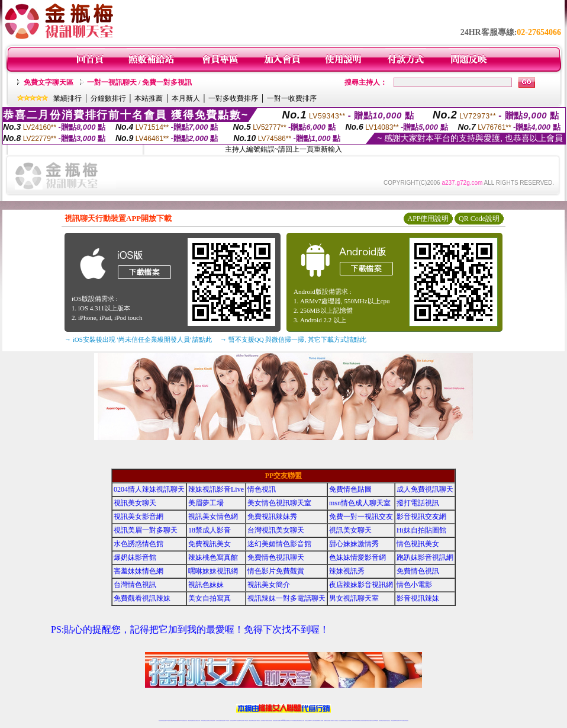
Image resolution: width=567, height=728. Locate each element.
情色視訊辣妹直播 (363, 721)
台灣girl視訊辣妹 (376, 721)
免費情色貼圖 (350, 489)
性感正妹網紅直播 (297, 721)
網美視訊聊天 (368, 721)
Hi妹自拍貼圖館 (421, 530)
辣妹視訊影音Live (216, 489)
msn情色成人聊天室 (360, 503)
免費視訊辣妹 (189, 721)
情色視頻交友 (346, 721)
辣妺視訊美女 (407, 721)
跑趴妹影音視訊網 (425, 557)
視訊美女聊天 (135, 503)
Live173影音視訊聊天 (237, 721)
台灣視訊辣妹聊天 (213, 721)
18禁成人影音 (210, 530)
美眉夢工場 (206, 503)
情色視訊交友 (388, 721)
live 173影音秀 (181, 721)
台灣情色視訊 (135, 585)
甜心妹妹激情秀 (354, 544)
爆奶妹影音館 (135, 557)
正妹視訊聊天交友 (208, 721)
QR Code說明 (479, 219)
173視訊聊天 (227, 721)
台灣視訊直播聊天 (393, 721)
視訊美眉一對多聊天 (146, 530)
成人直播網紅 (279, 721)
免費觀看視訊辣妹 (142, 598)
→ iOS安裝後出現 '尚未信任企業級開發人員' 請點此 (138, 339)
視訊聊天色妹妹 (232, 721)
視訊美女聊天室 (381, 721)
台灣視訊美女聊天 (276, 530)
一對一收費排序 (292, 98)
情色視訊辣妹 (160, 721)
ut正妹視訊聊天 (254, 721)
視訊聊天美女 (185, 721)
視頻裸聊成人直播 (326, 721)
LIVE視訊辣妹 (168, 721)
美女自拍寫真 (210, 598)
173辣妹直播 (293, 721)
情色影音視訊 (177, 721)
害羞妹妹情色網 (138, 571)
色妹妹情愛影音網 (357, 557)
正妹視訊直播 (270, 721)
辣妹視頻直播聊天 (223, 721)
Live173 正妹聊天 (312, 721)
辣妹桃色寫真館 (213, 557)
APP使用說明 (428, 219)
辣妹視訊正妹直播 (307, 721)
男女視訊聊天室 (354, 598)
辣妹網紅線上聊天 (302, 721)
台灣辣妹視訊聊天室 (203, 721)
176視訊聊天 (267, 721)
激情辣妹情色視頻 (354, 721)
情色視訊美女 (418, 544)
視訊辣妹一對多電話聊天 (286, 598)
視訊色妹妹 (206, 585)
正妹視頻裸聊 (349, 721)
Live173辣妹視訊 (283, 721)
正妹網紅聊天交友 (288, 721)
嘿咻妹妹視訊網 (213, 571)
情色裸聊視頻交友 (359, 721)
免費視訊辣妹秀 (272, 517)
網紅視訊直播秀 (275, 721)
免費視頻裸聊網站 (317, 721)
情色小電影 (414, 585)
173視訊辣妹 (246, 721)
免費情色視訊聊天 (276, 557)
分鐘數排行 (108, 98)
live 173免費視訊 (402, 721)
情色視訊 (262, 489)
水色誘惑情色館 (138, 544)
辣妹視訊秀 (347, 571)
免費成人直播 (372, 721)
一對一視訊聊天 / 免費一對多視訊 (139, 82)
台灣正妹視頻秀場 (342, 721)
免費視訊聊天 (250, 721)
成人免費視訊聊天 (425, 489)
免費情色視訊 (418, 571)
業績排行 (67, 98)
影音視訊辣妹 (418, 598)
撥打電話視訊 (418, 503)
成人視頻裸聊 (321, 721)
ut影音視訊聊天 (397, 721)
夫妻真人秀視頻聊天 (331, 721)
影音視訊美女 (385, 721)
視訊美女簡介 (269, 585)
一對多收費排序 (233, 98)
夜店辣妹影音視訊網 (361, 585)
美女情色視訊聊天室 (279, 503)
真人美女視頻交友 (336, 721)
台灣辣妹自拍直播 (218, 721)
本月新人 (186, 98)
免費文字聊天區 (49, 82)
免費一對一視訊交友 (361, 517)
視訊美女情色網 (213, 517)
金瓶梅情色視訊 (193, 721)
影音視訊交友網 (421, 517)
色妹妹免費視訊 (263, 721)
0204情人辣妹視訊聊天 (149, 489)
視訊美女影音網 (138, 517)
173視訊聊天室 (258, 721)
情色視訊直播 (164, 721)
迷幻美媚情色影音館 (279, 544)
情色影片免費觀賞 (276, 571)
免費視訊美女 (210, 544)
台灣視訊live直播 (173, 721)
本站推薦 (149, 98)
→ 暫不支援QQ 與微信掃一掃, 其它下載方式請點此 (293, 339)
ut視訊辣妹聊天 (242, 721)
